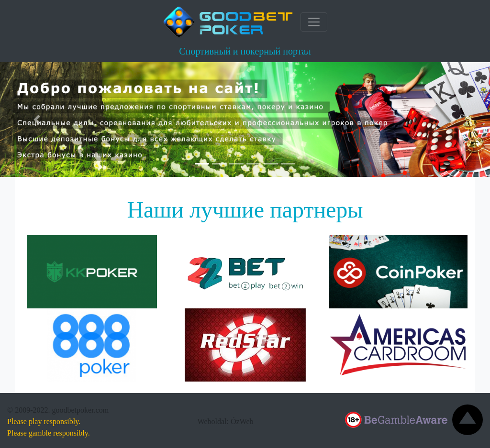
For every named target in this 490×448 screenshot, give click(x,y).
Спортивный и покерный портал (245, 51)
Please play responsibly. (44, 421)
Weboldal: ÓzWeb (226, 421)
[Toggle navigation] (314, 22)
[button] (37, 120)
